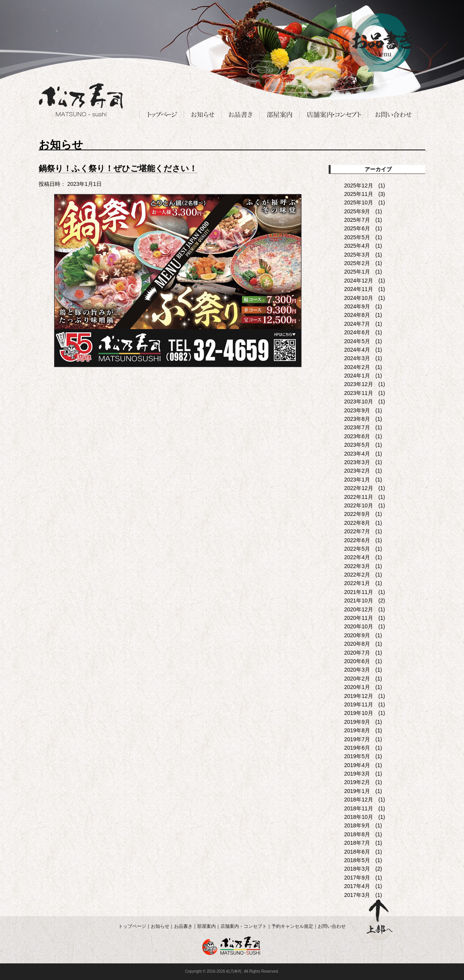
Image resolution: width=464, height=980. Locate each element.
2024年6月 (357, 332)
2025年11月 (359, 194)
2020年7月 (357, 653)
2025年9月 (357, 211)
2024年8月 (357, 315)
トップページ (132, 926)
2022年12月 (359, 488)
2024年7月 (357, 324)
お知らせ (160, 926)
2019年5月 (357, 756)
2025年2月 (357, 263)
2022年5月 (357, 549)
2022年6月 (357, 540)
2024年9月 (357, 306)
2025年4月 (357, 246)
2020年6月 (357, 661)
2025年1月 (357, 272)
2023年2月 (357, 471)
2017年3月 (357, 895)
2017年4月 (357, 886)
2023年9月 (357, 410)
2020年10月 (359, 626)
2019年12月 (359, 696)
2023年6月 (357, 436)
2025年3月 (357, 255)
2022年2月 (357, 575)
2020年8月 (357, 644)
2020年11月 (359, 618)
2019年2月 (357, 782)
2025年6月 (357, 228)
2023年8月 (357, 419)
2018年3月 (357, 869)
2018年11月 (359, 808)
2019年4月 (357, 765)
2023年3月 (357, 462)
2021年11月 (359, 592)
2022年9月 (357, 514)
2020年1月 (357, 687)
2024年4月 (357, 350)
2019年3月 (357, 774)
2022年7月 (357, 531)
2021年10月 (359, 601)
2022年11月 (359, 497)
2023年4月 (357, 454)
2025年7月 (357, 220)
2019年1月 (357, 791)
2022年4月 (357, 557)
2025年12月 (359, 185)
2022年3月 (357, 566)
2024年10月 (359, 298)
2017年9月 (357, 878)
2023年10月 (359, 402)
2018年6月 (357, 852)
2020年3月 (357, 670)
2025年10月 (359, 202)
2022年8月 (357, 523)
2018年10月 (359, 817)
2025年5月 (357, 237)
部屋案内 (206, 926)
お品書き (183, 926)
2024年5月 (357, 341)
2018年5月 (357, 860)
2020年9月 (357, 635)
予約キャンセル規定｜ (295, 926)
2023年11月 (359, 393)
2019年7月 (357, 739)
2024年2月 (357, 367)
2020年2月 (357, 679)
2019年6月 (357, 748)
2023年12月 (359, 384)
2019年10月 (359, 713)
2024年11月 (359, 289)
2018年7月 (357, 843)
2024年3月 (357, 358)
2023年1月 (357, 480)
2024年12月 (359, 281)
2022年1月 (357, 583)
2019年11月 (359, 704)
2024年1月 (357, 376)
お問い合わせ (332, 926)
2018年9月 (357, 825)
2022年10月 (359, 505)
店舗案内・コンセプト (244, 926)
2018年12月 (359, 800)
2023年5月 (357, 445)
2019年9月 (357, 722)
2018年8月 (357, 834)
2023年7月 (357, 427)
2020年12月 (359, 609)
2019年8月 (357, 730)
